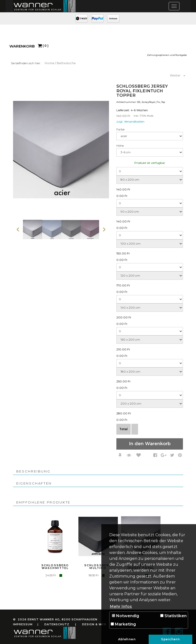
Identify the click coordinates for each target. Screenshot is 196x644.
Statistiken (173, 616)
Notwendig (125, 616)
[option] (33, 229)
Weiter (176, 75)
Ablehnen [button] (127, 639)
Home (50, 63)
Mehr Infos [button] (121, 606)
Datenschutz (57, 624)
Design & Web (94, 624)
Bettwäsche (66, 63)
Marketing (123, 624)
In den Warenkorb (150, 444)
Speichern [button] (170, 639)
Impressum (23, 624)
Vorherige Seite (18, 229)
